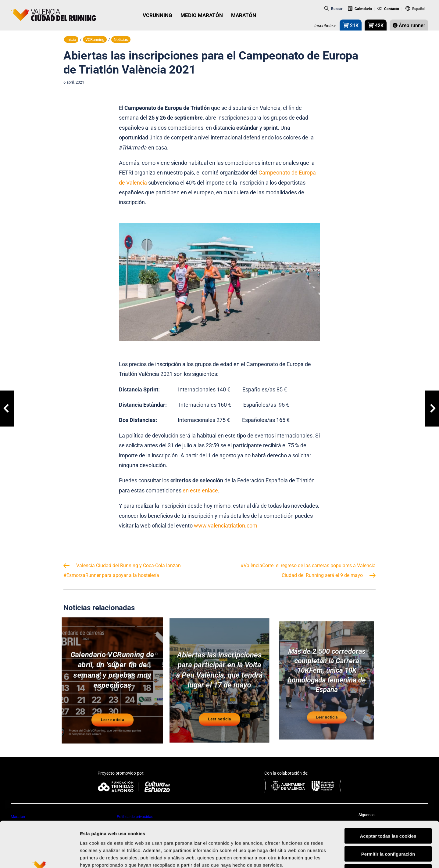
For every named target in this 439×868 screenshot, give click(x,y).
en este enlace (200, 490)
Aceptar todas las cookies (388, 793)
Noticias (121, 40)
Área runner (409, 25)
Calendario (360, 9)
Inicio (71, 40)
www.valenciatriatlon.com (226, 526)
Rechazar (388, 829)
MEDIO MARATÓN (202, 15)
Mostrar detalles (328, 856)
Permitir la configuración (388, 811)
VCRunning (95, 40)
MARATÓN (244, 15)
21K (351, 25)
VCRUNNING (157, 15)
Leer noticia (112, 716)
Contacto (388, 9)
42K (376, 25)
